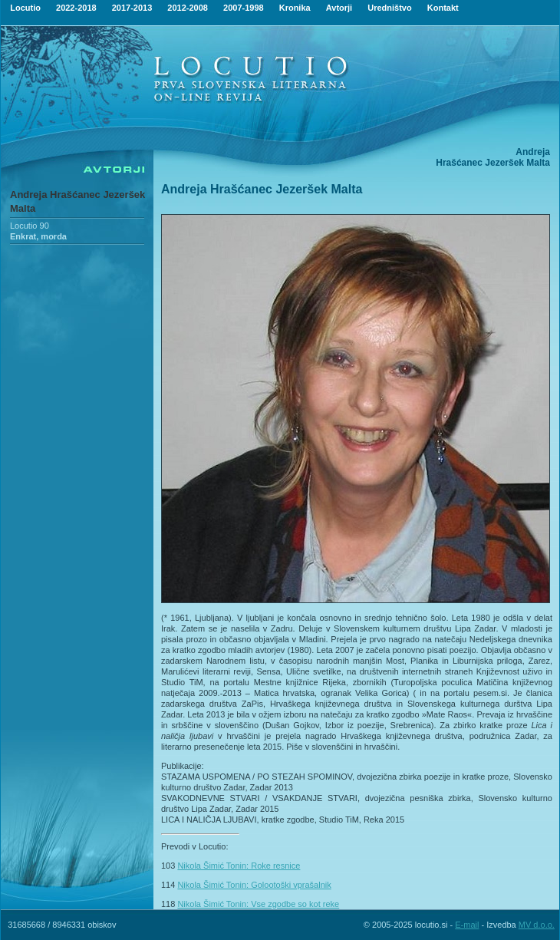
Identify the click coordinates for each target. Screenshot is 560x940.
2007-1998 (244, 8)
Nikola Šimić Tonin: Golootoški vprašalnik (254, 885)
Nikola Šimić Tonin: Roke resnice (239, 866)
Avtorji (339, 8)
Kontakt (443, 8)
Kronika (295, 8)
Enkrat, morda (38, 236)
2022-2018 (76, 8)
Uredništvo (389, 8)
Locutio (25, 8)
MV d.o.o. (537, 925)
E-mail (467, 925)
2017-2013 (132, 8)
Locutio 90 (30, 226)
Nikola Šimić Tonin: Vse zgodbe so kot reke (258, 904)
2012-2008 (188, 8)
